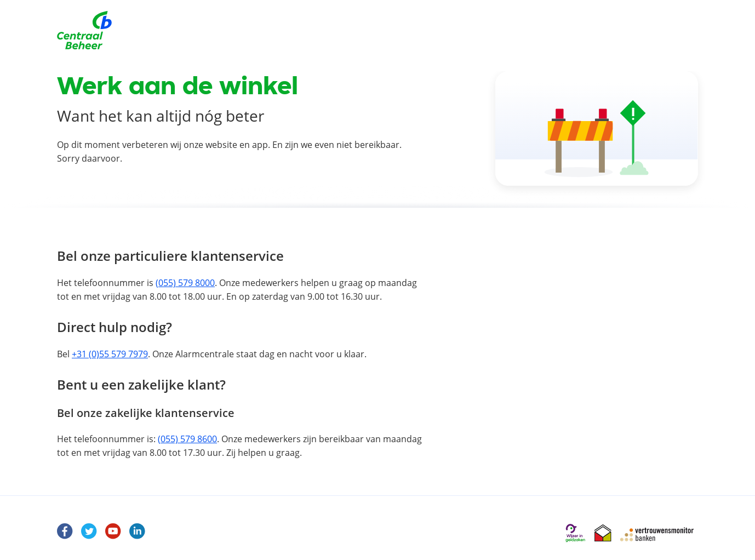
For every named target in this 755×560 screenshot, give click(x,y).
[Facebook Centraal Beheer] (65, 533)
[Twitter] (89, 533)
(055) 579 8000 (185, 283)
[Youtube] (113, 533)
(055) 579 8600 (187, 439)
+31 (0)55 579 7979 (110, 354)
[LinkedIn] (138, 533)
